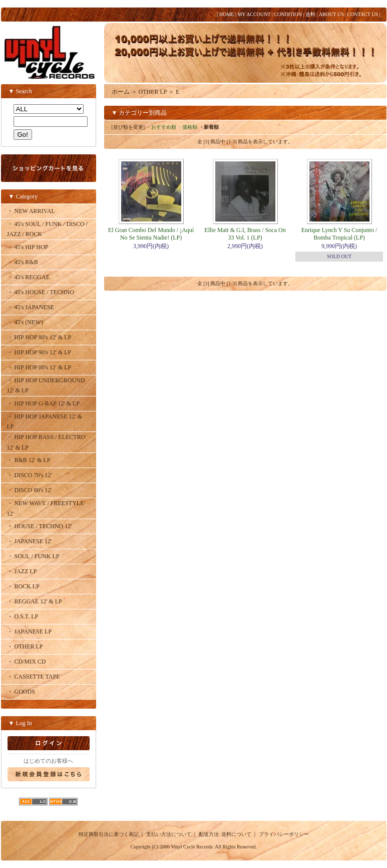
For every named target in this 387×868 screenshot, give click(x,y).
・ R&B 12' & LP (29, 460)
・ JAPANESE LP (30, 631)
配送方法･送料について (225, 834)
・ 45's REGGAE (29, 277)
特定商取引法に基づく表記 (109, 834)
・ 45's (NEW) (25, 322)
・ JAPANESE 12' (30, 541)
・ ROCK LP (23, 586)
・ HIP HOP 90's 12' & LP (39, 352)
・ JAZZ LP (22, 571)
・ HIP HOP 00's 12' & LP (39, 367)
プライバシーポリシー (284, 834)
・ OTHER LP (25, 646)
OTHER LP (153, 92)
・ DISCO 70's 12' (30, 475)
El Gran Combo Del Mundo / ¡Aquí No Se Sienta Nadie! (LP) (151, 234)
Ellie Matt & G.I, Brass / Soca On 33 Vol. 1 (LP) (245, 234)
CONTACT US (362, 14)
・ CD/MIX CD (27, 662)
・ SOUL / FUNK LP (33, 556)
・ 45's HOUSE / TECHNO (41, 292)
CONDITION (288, 14)
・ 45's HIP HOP (28, 247)
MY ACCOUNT (254, 14)
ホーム (121, 92)
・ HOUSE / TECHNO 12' (40, 526)
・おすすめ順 (161, 127)
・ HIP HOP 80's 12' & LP (39, 337)
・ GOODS (21, 692)
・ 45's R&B (23, 262)
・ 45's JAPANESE (31, 307)
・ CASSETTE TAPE (34, 677)
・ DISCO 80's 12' (30, 490)
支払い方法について (169, 834)
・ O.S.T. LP (23, 616)
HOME (227, 14)
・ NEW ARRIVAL (31, 211)
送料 (310, 14)
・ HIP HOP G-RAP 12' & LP (44, 403)
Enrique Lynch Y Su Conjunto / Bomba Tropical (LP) (339, 234)
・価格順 (187, 127)
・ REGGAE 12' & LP (35, 601)
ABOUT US (331, 14)
